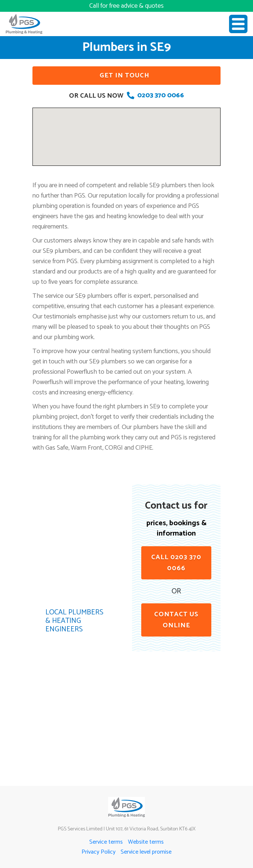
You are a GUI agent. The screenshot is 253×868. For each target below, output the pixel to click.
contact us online (176, 620)
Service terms (106, 842)
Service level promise (146, 852)
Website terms (146, 842)
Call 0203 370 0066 (176, 563)
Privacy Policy (98, 852)
